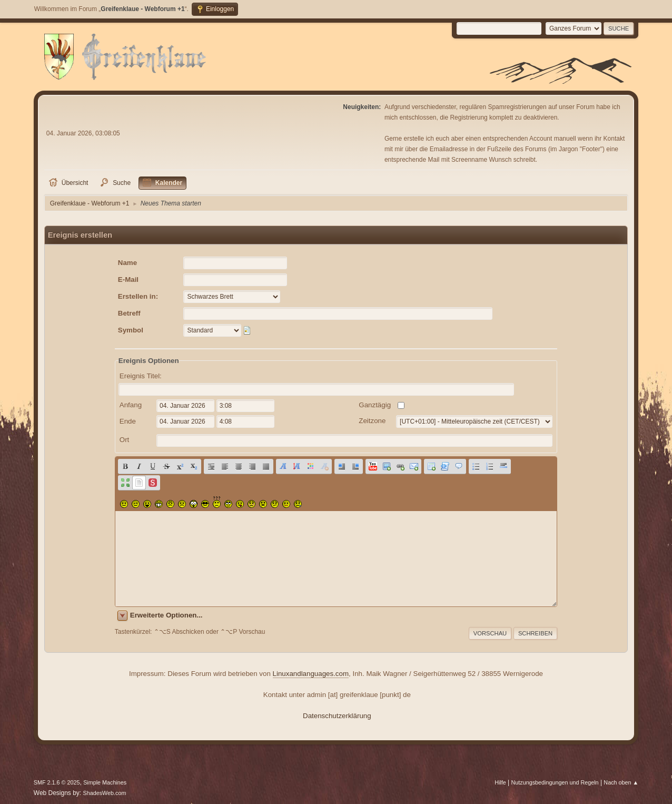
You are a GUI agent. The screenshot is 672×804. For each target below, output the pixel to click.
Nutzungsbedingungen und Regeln (555, 782)
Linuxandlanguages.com (311, 674)
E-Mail (128, 280)
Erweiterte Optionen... (166, 615)
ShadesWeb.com (105, 793)
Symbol (131, 330)
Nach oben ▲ (621, 782)
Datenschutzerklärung (337, 716)
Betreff (129, 313)
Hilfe (500, 782)
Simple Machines (105, 782)
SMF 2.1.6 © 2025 (57, 782)
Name (127, 263)
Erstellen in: (138, 296)
